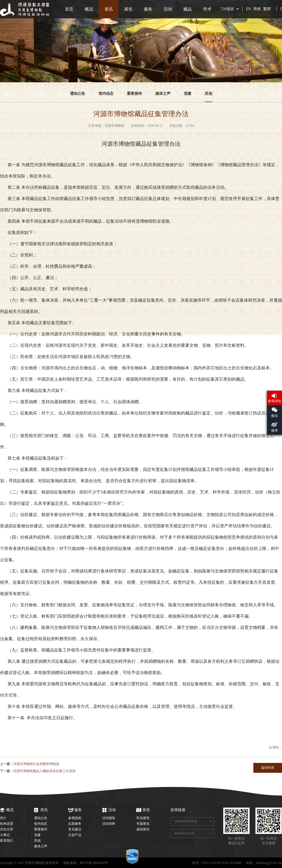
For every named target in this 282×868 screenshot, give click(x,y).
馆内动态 (106, 93)
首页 (69, 9)
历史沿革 (7, 829)
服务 (148, 9)
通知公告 (78, 93)
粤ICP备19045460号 (94, 863)
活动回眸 (109, 824)
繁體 (267, 9)
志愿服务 (75, 824)
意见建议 (75, 829)
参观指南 (75, 818)
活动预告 (109, 818)
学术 (207, 9)
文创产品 (75, 835)
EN (249, 9)
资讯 (109, 9)
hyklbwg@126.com (269, 863)
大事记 (5, 835)
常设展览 (143, 818)
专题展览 (143, 824)
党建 (188, 93)
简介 (3, 818)
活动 (168, 9)
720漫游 (227, 9)
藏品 (188, 9)
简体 (257, 9)
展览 (128, 9)
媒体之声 (163, 93)
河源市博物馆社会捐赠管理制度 (36, 764)
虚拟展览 (143, 829)
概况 (89, 9)
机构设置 (7, 824)
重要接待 (134, 93)
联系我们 (7, 841)
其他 (208, 93)
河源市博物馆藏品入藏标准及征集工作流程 (44, 771)
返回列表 (268, 768)
